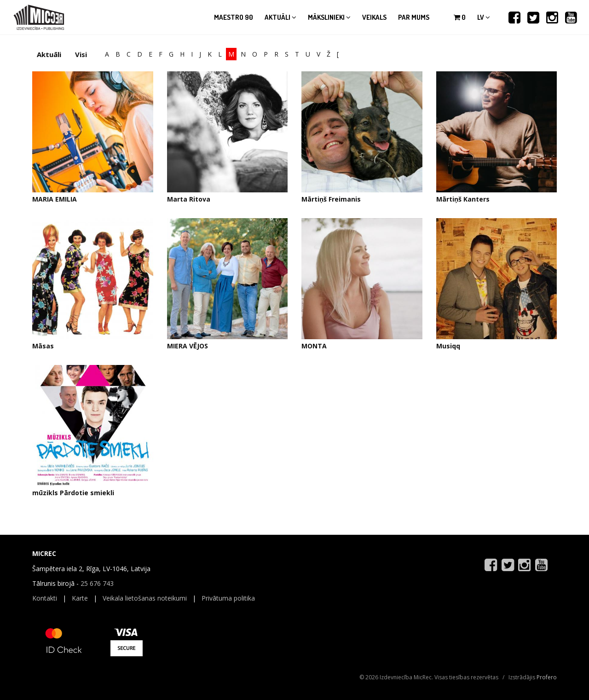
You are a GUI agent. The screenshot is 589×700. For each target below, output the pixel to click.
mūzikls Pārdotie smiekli (73, 493)
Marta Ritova (189, 199)
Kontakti (45, 598)
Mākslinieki (329, 17)
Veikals (374, 17)
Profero (547, 677)
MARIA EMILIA (55, 199)
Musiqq (448, 346)
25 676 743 (97, 583)
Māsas (43, 346)
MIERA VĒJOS (188, 346)
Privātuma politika (228, 598)
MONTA (314, 346)
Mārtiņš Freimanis (331, 199)
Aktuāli (280, 17)
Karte (80, 598)
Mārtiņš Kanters (463, 199)
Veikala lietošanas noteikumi (145, 598)
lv (484, 17)
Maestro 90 (234, 17)
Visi (81, 54)
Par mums (414, 17)
